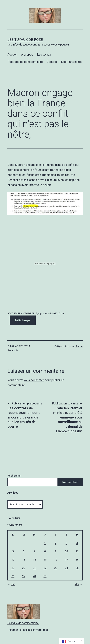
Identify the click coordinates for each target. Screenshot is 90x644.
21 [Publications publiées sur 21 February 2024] (34, 568)
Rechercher (14, 476)
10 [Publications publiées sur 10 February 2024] (66, 551)
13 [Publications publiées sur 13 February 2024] (24, 560)
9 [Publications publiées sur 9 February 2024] (56, 551)
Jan (11, 584)
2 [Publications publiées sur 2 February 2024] (56, 543)
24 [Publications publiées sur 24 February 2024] (66, 568)
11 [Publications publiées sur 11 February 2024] (77, 551)
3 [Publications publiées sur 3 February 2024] (66, 543)
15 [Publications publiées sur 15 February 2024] (45, 560)
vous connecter (34, 380)
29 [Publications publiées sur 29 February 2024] (45, 576)
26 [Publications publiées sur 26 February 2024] (13, 576)
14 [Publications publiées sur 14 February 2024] (34, 560)
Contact (52, 62)
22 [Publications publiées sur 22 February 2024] (45, 568)
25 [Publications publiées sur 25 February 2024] (77, 568)
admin (15, 350)
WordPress (42, 630)
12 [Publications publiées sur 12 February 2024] (13, 560)
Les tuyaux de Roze (25, 40)
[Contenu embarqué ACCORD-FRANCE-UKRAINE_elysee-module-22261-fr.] (45, 264)
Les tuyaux (44, 55)
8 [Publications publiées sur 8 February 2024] (45, 551)
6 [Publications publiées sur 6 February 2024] (24, 551)
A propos (27, 55)
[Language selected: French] (72, 641)
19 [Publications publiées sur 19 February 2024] (13, 568)
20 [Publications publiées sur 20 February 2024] (24, 568)
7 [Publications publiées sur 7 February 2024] (34, 551)
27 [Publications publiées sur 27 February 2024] (24, 576)
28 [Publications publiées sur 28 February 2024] (34, 576)
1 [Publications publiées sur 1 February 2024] (45, 543)
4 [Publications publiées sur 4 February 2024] (77, 543)
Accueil (12, 55)
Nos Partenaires (72, 62)
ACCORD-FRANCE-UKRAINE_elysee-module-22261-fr (36, 314)
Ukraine (79, 346)
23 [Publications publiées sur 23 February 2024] (56, 568)
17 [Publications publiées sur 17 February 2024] (66, 560)
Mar (79, 584)
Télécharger (23, 320)
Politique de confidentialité (25, 62)
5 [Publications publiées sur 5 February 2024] (13, 551)
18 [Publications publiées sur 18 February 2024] (77, 560)
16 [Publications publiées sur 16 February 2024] (56, 560)
